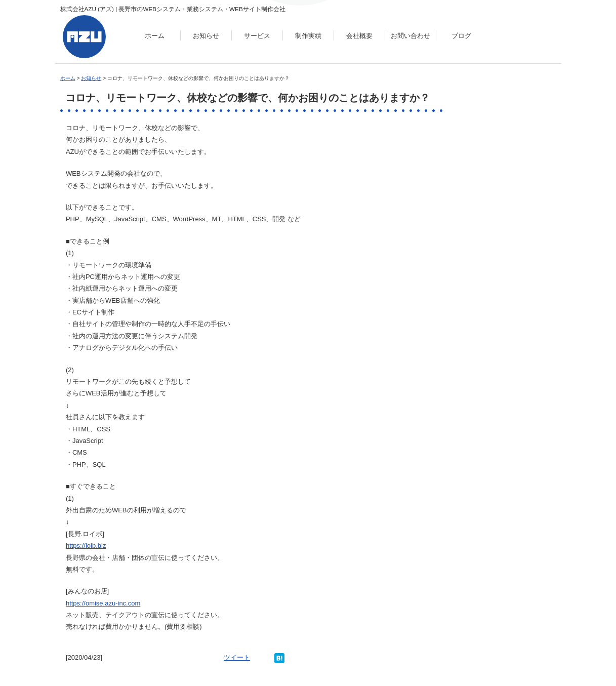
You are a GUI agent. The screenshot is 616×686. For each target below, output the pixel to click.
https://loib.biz (86, 546)
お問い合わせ (410, 36)
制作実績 (308, 36)
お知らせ (206, 36)
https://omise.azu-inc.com (103, 603)
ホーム (155, 36)
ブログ (461, 36)
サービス (257, 36)
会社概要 (359, 36)
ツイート (237, 657)
